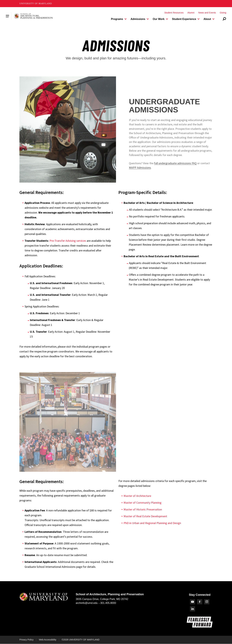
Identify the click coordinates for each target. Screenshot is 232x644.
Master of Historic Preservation (143, 509)
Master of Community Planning (143, 503)
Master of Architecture (137, 496)
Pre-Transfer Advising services (68, 241)
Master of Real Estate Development (145, 516)
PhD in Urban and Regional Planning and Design (152, 523)
